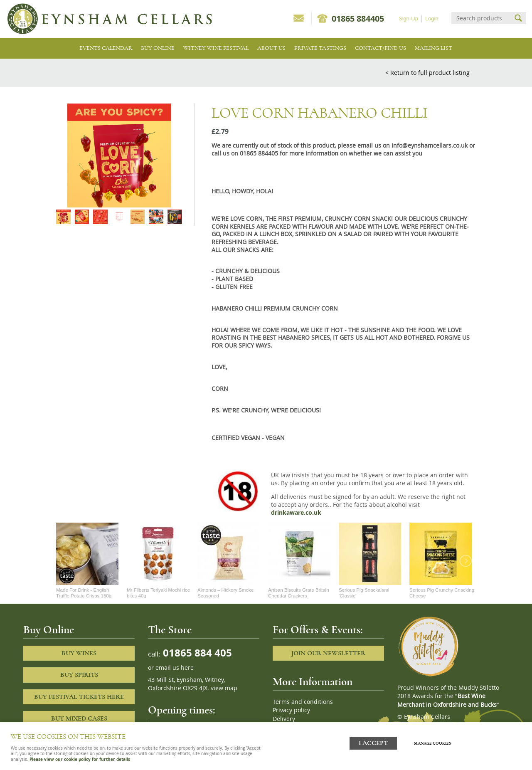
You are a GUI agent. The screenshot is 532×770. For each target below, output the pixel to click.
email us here (175, 668)
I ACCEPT (373, 742)
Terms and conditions (303, 702)
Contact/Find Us (381, 48)
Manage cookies (434, 742)
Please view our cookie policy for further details (80, 759)
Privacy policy (291, 710)
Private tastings (320, 48)
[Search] (481, 18)
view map (224, 688)
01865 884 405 (196, 653)
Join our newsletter (328, 653)
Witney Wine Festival (216, 48)
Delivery (284, 719)
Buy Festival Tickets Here (79, 697)
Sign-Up (408, 19)
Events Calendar (106, 48)
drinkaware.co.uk (296, 513)
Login (432, 19)
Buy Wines (79, 653)
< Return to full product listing (427, 73)
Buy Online (158, 48)
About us (271, 48)
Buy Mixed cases (79, 718)
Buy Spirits (79, 675)
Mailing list (433, 48)
